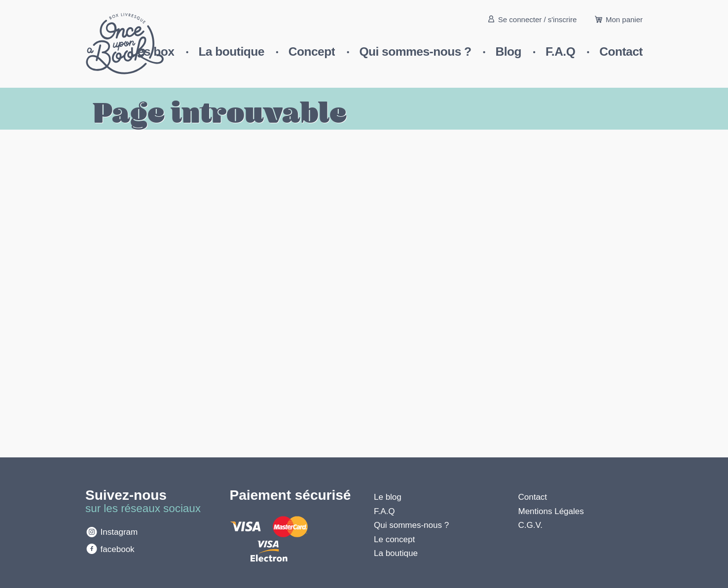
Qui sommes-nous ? (415, 52)
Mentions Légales (551, 511)
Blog (509, 52)
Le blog (388, 497)
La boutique (231, 52)
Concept (312, 52)
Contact (621, 52)
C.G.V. (530, 525)
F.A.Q (560, 52)
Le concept (394, 539)
